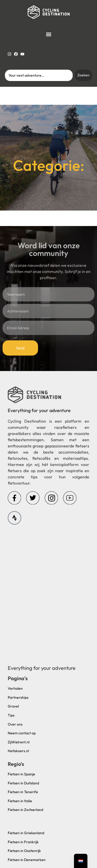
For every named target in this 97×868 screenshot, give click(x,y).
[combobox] (39, 75)
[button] (49, 34)
